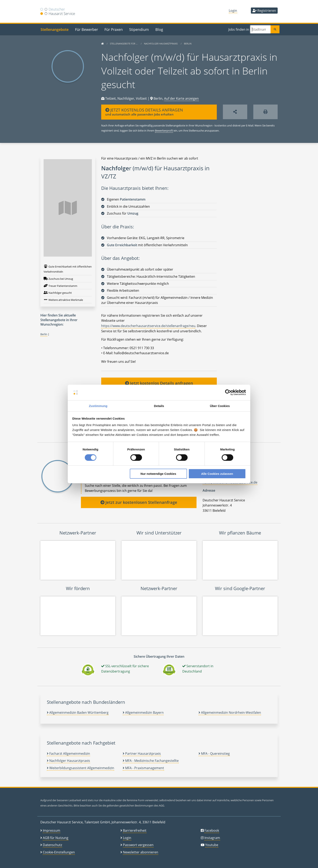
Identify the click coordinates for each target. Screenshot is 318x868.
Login (233, 11)
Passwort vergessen (138, 845)
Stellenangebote (55, 29)
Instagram (212, 838)
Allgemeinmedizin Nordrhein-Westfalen (230, 713)
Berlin (188, 44)
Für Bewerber (86, 29)
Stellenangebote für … (124, 44)
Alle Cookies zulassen (217, 474)
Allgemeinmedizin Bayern (143, 713)
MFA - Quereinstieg (214, 754)
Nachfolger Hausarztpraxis (161, 44)
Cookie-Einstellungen (59, 852)
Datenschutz (52, 845)
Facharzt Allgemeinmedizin (68, 754)
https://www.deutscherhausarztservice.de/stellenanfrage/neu (148, 326)
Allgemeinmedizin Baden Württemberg (78, 713)
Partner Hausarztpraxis (142, 754)
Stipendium (139, 29)
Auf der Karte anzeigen (181, 98)
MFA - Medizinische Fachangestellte (151, 761)
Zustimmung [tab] (98, 406)
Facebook (212, 830)
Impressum (52, 830)
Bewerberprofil (164, 131)
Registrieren (264, 11)
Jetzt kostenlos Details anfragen (159, 383)
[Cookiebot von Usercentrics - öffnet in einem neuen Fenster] (228, 392)
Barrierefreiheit (135, 830)
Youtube (212, 845)
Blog (159, 29)
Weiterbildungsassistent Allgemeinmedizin (81, 768)
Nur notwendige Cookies (158, 474)
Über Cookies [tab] (220, 406)
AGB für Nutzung (56, 838)
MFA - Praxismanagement (143, 768)
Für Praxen (114, 29)
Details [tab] (159, 406)
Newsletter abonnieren (141, 852)
